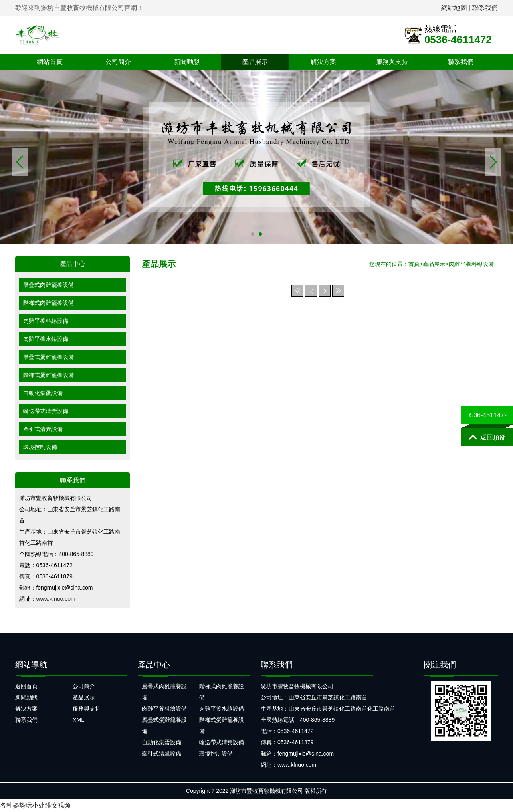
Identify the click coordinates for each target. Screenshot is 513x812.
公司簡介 (118, 62)
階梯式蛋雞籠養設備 (48, 375)
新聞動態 (187, 62)
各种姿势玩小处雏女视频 (35, 805)
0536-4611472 (487, 415)
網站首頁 (50, 62)
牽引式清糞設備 (43, 429)
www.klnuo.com (56, 599)
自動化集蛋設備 (43, 393)
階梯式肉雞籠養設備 (48, 303)
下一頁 (325, 291)
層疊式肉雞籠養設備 (48, 285)
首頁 (414, 264)
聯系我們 (485, 8)
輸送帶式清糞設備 (46, 411)
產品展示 (255, 62)
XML (78, 720)
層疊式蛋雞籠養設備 (48, 357)
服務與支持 (392, 62)
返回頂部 (487, 437)
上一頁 (311, 291)
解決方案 (323, 62)
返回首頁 (26, 686)
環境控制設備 (40, 447)
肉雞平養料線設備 (46, 321)
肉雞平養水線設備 (46, 339)
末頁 (338, 291)
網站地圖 (454, 8)
